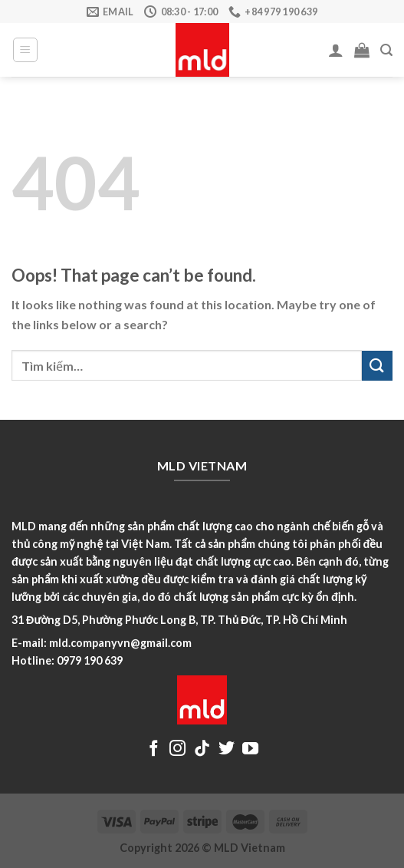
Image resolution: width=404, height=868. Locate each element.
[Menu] (26, 50)
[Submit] (377, 366)
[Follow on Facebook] (154, 749)
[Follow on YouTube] (250, 749)
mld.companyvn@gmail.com (120, 643)
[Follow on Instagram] (177, 749)
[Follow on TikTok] (202, 749)
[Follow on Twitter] (227, 749)
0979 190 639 (90, 660)
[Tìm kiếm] (386, 50)
